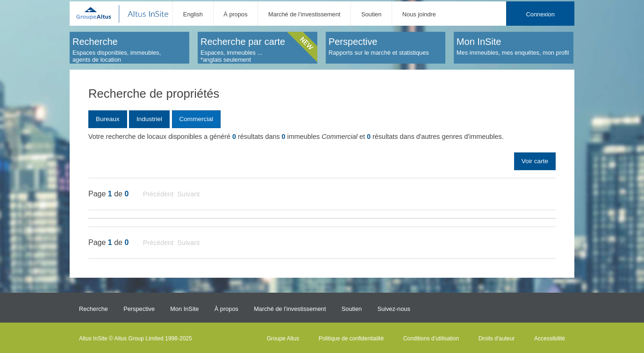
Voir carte (535, 161)
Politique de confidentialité (351, 339)
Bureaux (108, 119)
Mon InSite (184, 309)
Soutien (371, 14)
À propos (235, 14)
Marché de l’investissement (304, 14)
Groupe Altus (283, 339)
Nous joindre (419, 14)
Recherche (93, 309)
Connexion (540, 14)
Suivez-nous (394, 309)
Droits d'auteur (497, 339)
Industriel (149, 119)
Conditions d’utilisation (431, 339)
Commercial (196, 119)
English (193, 14)
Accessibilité (550, 339)
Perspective (139, 309)
